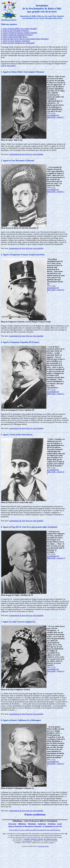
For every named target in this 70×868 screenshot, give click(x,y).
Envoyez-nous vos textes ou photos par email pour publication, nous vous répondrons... (35, 830)
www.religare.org (27, 841)
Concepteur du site (43, 846)
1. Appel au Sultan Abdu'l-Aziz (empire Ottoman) (19, 29)
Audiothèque (42, 824)
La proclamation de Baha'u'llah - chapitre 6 (56, 288)
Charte (10, 826)
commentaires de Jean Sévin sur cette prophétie (26, 154)
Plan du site (28, 826)
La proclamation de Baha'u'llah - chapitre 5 (56, 762)
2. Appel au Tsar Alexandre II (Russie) (15, 31)
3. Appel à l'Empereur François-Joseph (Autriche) (19, 33)
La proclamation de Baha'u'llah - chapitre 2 (56, 392)
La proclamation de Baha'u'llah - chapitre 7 (56, 115)
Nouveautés (38, 826)
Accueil (59, 824)
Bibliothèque (22, 824)
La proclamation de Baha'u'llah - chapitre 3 (56, 190)
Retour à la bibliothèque (35, 815)
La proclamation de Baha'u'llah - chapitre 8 (56, 470)
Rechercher (19, 826)
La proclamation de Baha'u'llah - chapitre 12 (56, 556)
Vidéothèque (52, 824)
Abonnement (49, 826)
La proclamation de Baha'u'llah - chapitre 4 (56, 669)
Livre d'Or (59, 826)
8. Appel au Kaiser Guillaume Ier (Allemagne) (18, 43)
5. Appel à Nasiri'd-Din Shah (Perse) (14, 37)
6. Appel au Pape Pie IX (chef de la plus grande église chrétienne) (25, 39)
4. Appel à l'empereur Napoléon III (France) (17, 35)
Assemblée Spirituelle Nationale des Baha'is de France (40, 839)
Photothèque (32, 824)
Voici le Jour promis (8, 66)
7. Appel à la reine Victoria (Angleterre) (15, 41)
